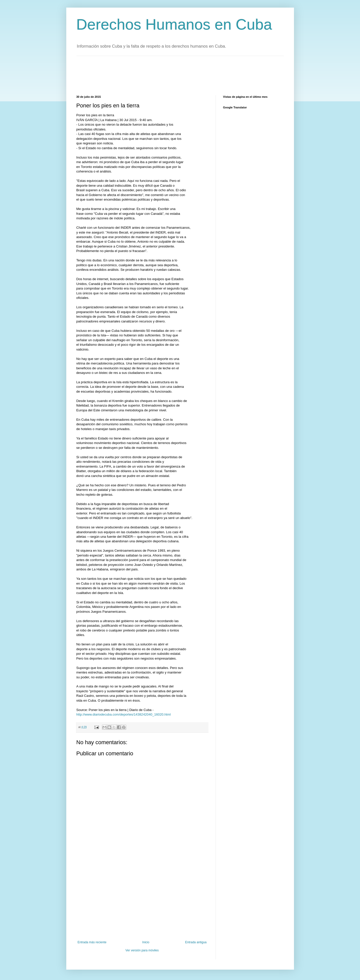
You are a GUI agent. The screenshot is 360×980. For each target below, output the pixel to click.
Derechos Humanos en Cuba (174, 24)
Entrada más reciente (92, 942)
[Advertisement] (168, 75)
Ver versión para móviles (142, 950)
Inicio (146, 942)
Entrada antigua (196, 942)
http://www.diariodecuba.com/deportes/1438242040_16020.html (124, 714)
